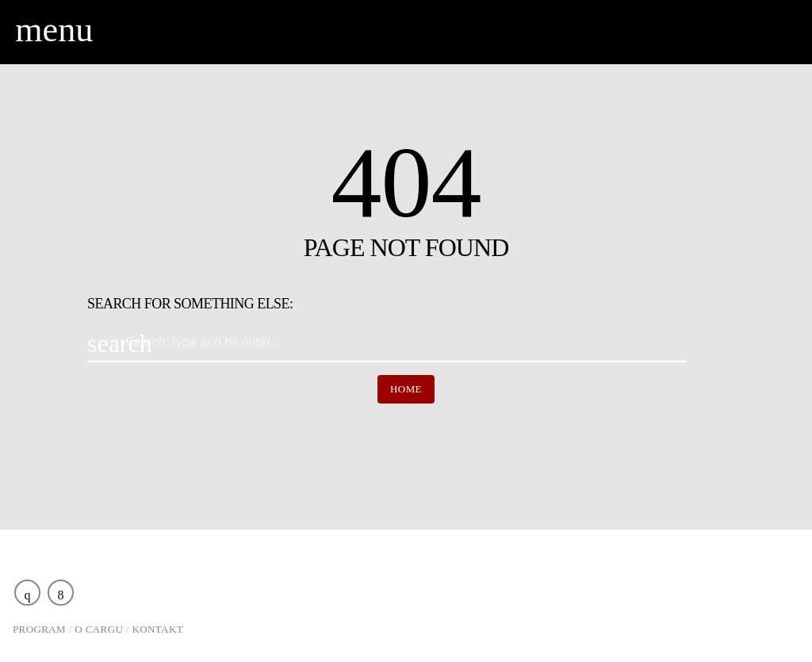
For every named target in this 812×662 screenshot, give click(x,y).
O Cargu (99, 629)
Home (406, 389)
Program (39, 629)
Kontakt (158, 629)
